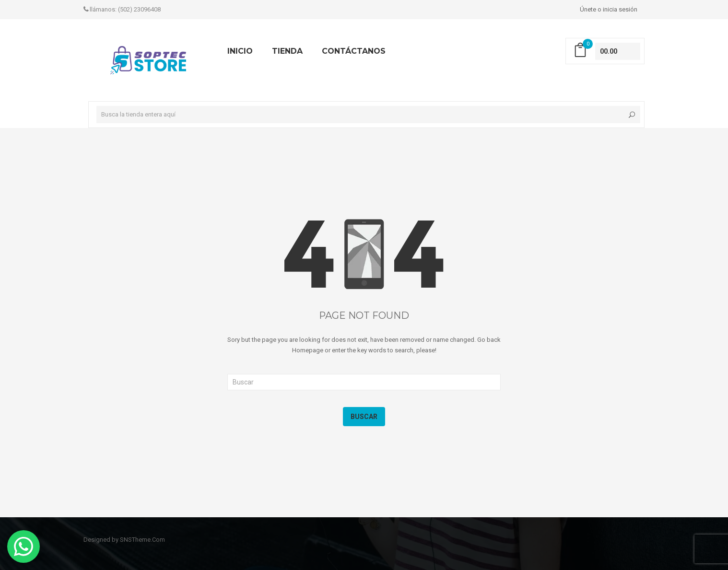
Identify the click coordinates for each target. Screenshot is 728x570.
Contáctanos (354, 51)
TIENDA (287, 51)
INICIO (240, 51)
